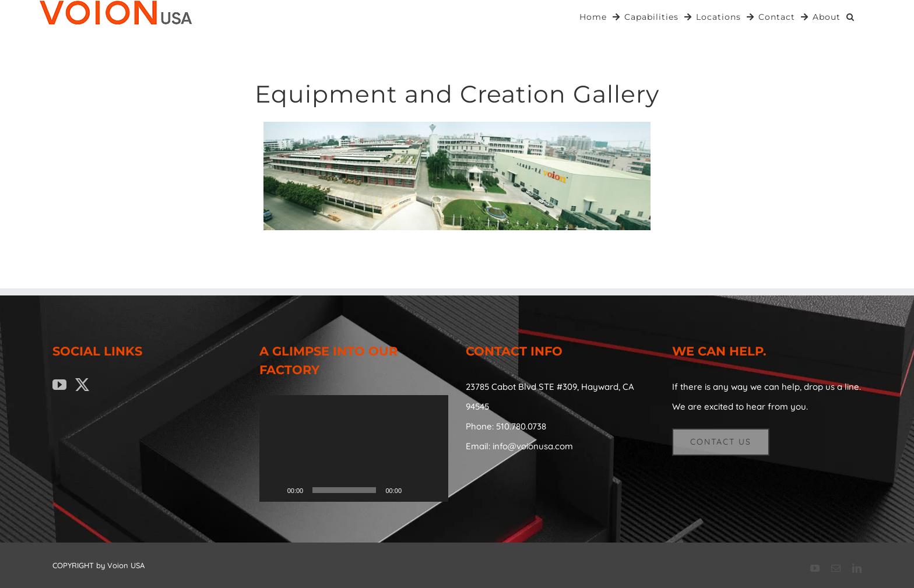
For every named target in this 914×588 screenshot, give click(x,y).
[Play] (275, 490)
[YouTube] (59, 385)
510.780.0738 (521, 426)
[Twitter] (82, 385)
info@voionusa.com (533, 446)
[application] (354, 448)
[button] (850, 16)
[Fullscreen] (433, 490)
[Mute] (414, 490)
